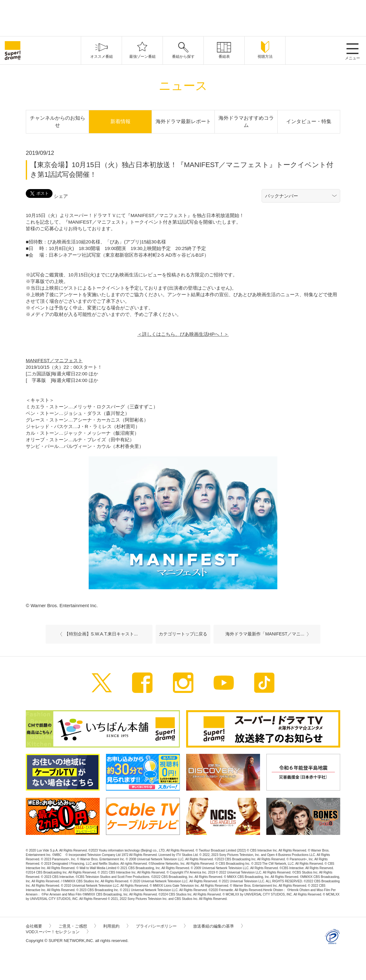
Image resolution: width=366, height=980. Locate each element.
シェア (61, 196)
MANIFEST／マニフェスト (54, 360)
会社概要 (38, 926)
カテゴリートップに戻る (183, 634)
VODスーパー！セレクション (57, 932)
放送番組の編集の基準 (218, 926)
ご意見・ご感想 (77, 926)
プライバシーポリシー (161, 926)
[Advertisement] (183, 17)
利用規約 (116, 926)
